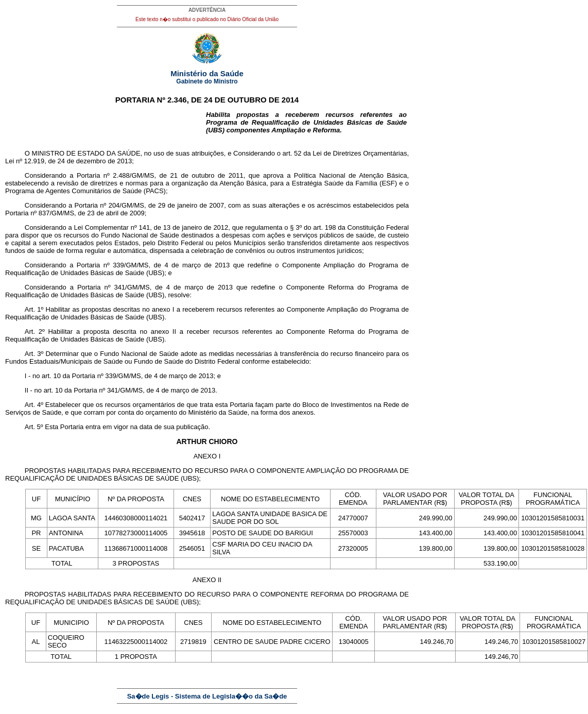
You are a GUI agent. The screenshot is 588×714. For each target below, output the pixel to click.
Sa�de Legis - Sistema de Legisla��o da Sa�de (207, 696)
